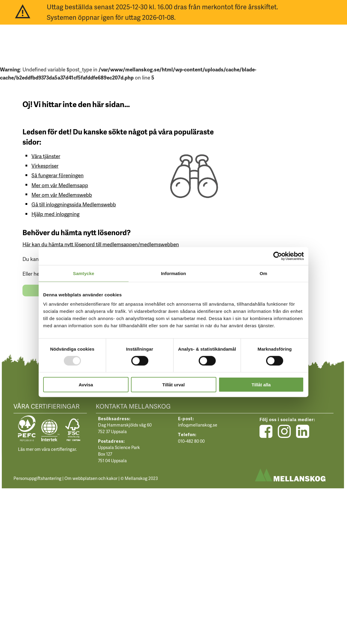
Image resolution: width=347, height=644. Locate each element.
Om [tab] (263, 273)
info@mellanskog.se (198, 425)
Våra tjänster (46, 156)
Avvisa (86, 385)
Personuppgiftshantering (37, 478)
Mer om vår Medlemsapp (60, 185)
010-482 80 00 (191, 441)
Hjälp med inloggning (55, 214)
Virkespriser (45, 166)
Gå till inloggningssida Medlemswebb (74, 204)
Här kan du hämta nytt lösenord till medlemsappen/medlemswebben (101, 244)
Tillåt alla (261, 385)
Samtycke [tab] (84, 273)
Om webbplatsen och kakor (91, 478)
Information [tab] (173, 273)
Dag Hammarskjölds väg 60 (125, 425)
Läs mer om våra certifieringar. (47, 449)
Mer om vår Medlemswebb (62, 195)
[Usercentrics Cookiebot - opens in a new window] (278, 256)
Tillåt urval (174, 385)
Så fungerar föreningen (58, 175)
